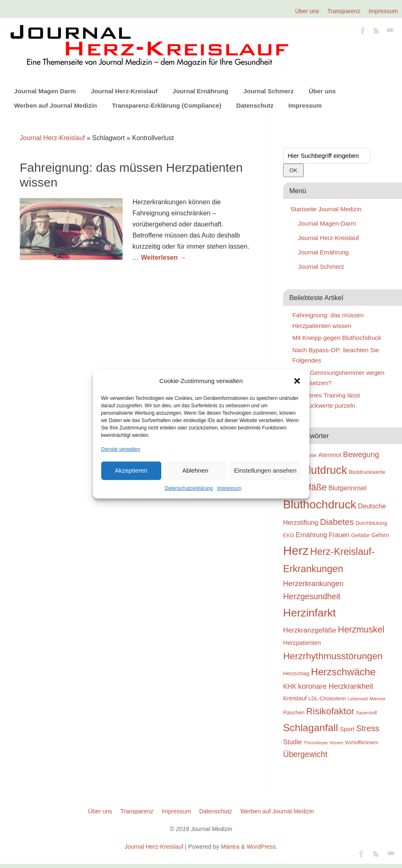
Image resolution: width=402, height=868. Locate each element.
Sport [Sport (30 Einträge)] (347, 729)
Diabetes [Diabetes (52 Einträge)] (337, 522)
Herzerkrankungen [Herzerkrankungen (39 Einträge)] (313, 584)
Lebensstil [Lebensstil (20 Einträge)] (358, 699)
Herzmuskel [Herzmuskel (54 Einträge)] (361, 630)
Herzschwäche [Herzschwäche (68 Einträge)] (343, 672)
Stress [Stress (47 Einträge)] (368, 728)
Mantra (230, 847)
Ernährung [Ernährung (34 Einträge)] (311, 535)
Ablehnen (195, 470)
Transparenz (344, 11)
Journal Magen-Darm (327, 223)
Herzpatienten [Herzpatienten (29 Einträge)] (302, 643)
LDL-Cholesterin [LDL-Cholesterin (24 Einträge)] (328, 698)
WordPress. (262, 847)
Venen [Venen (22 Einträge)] (336, 742)
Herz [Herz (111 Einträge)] (296, 551)
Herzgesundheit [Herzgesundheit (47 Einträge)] (312, 596)
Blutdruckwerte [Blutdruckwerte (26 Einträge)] (367, 472)
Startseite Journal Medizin (326, 209)
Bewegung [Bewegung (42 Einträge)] (361, 454)
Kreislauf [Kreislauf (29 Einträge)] (295, 698)
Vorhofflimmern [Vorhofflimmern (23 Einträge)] (362, 743)
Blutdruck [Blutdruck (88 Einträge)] (324, 470)
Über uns (307, 11)
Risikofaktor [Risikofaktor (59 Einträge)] (330, 711)
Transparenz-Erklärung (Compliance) (167, 105)
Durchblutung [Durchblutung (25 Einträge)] (371, 523)
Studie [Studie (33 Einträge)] (292, 742)
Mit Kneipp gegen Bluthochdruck (337, 338)
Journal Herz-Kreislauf (124, 91)
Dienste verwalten (121, 449)
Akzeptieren (131, 470)
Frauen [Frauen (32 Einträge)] (339, 535)
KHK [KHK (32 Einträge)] (290, 687)
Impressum (229, 488)
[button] (297, 381)
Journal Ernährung (200, 91)
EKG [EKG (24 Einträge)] (289, 535)
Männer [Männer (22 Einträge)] (378, 698)
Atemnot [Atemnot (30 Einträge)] (330, 455)
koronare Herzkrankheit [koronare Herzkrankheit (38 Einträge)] (336, 686)
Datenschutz (255, 105)
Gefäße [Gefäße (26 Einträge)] (360, 535)
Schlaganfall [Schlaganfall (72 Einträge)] (310, 728)
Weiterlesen (163, 257)
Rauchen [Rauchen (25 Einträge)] (294, 712)
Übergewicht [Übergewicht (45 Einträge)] (305, 754)
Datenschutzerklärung (189, 488)
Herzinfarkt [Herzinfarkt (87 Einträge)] (309, 613)
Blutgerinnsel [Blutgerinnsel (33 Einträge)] (347, 488)
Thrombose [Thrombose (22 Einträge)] (316, 742)
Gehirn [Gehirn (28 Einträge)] (380, 535)
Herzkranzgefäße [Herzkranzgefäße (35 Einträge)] (310, 630)
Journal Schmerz (268, 91)
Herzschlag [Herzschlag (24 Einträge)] (296, 673)
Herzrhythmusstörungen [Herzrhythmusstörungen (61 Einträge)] (333, 656)
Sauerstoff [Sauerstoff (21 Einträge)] (366, 713)
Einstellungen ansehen (265, 470)
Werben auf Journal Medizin (55, 105)
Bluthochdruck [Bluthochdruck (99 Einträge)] (320, 504)
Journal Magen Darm (45, 91)
